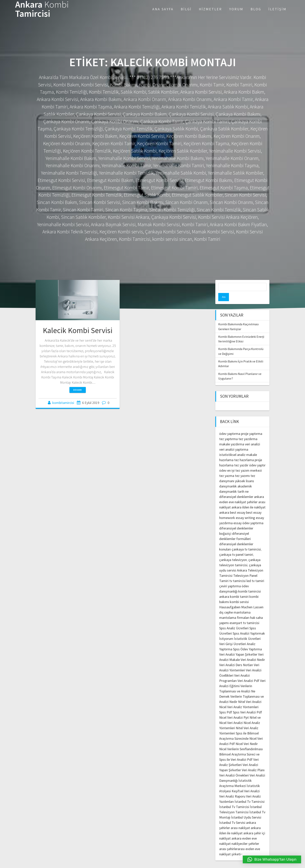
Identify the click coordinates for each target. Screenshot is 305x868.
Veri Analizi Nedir (253, 651)
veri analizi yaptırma (234, 441)
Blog (256, 9)
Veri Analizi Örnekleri (234, 767)
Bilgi (186, 9)
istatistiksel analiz (232, 446)
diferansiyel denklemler (236, 489)
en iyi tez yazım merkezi (245, 462)
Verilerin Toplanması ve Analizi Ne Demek (237, 683)
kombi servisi (239, 594)
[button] (272, 859)
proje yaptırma (252, 425)
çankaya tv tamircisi (246, 541)
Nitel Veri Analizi (250, 693)
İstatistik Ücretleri (247, 630)
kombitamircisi (63, 403)
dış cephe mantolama (235, 604)
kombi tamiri (239, 588)
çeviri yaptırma (230, 578)
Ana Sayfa (163, 9)
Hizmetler (210, 9)
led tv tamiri (255, 573)
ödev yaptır (257, 457)
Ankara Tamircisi (42, 9)
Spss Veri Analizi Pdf (247, 704)
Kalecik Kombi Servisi (78, 330)
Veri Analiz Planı (253, 762)
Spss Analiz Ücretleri (234, 620)
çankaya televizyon (233, 552)
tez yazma (227, 467)
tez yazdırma (248, 431)
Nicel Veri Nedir (247, 736)
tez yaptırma (228, 431)
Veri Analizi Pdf (248, 672)
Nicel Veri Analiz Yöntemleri (239, 699)
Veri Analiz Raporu (232, 788)
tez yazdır (241, 457)
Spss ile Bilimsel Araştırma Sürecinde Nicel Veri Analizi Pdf (241, 730)
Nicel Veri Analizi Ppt (234, 709)
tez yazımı (242, 467)
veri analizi (252, 436)
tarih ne (243, 483)
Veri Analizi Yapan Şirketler (238, 646)
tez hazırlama (244, 452)
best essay (238, 504)
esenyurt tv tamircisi (244, 615)
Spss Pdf (226, 704)
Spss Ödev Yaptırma (247, 641)
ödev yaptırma (230, 425)
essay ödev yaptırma (248, 515)
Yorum (236, 9)
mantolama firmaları (234, 609)
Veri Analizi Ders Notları (236, 657)
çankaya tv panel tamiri (236, 546)
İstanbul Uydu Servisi (246, 809)
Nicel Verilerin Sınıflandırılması (241, 741)
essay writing (245, 510)
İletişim (277, 9)
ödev (223, 462)
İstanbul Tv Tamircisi (250, 793)
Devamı (78, 390)
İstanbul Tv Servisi (232, 814)
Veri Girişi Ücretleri (233, 636)
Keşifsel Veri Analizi (246, 783)
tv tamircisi (238, 573)
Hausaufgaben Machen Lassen (241, 599)
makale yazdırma (232, 436)
